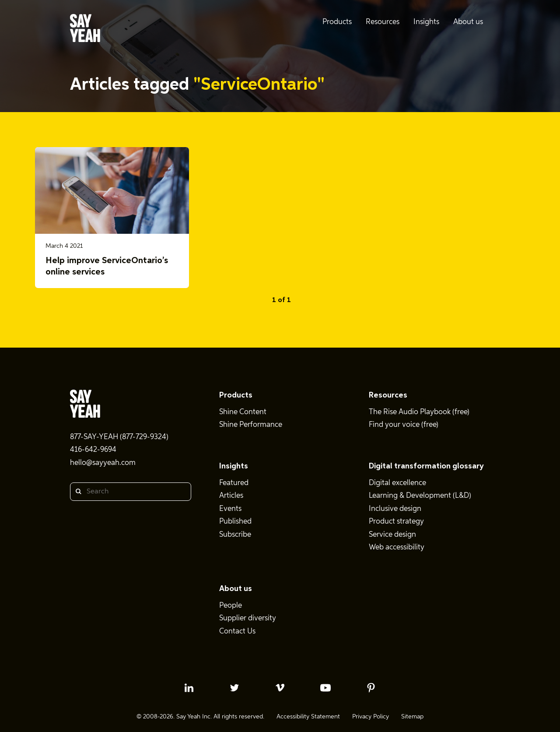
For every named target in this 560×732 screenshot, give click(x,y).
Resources (388, 395)
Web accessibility (397, 547)
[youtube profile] (325, 688)
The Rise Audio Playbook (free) (419, 412)
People (231, 606)
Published (235, 522)
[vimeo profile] (280, 688)
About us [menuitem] (468, 22)
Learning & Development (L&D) (420, 496)
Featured (234, 483)
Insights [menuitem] (426, 22)
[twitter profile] (234, 688)
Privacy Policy (371, 717)
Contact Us (237, 632)
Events (230, 509)
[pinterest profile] (371, 688)
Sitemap (412, 717)
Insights (234, 466)
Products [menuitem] (337, 22)
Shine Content (243, 412)
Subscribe (235, 535)
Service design (392, 535)
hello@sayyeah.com (103, 463)
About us (236, 589)
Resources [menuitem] (383, 22)
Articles (231, 496)
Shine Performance (251, 425)
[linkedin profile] (189, 688)
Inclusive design (395, 509)
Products (236, 395)
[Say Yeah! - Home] (85, 30)
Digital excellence (397, 483)
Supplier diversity (248, 618)
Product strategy (396, 522)
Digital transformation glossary (426, 466)
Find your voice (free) (404, 425)
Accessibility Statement (308, 717)
